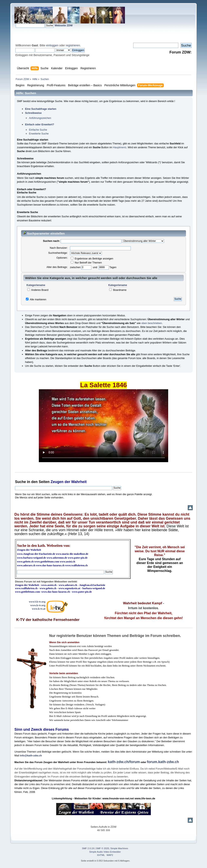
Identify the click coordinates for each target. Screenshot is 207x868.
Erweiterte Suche (39, 134)
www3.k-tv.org (37, 602)
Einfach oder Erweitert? (40, 124)
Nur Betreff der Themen (86, 263)
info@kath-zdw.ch (31, 756)
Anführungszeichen (40, 118)
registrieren (73, 45)
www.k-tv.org (38, 605)
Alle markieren (38, 299)
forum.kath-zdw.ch (163, 762)
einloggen (52, 45)
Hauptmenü (119, 147)
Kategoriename (36, 285)
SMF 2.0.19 (88, 848)
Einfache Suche (38, 130)
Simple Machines (119, 848)
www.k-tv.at (39, 609)
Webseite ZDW (64, 25)
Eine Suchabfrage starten (41, 109)
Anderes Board (38, 290)
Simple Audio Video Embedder (105, 852)
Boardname (118, 290)
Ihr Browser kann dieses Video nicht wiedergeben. (103, 426)
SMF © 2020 (103, 848)
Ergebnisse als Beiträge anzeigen (92, 259)
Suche (20, 482)
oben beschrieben (152, 323)
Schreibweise (33, 113)
